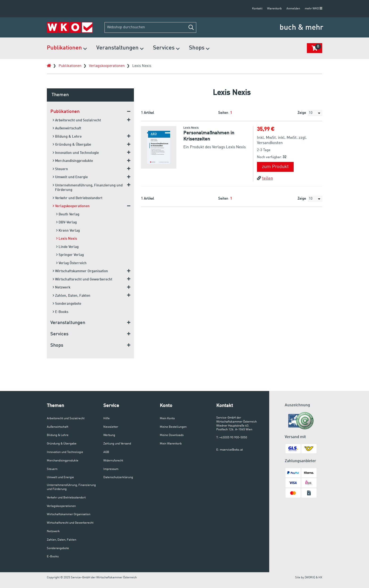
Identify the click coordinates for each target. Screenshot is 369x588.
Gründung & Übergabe (72, 145)
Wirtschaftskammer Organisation (80, 271)
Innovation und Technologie (76, 153)
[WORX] (310, 578)
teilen (265, 178)
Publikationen (67, 48)
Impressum (111, 469)
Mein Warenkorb (171, 444)
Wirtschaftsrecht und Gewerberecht (82, 279)
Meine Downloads (172, 435)
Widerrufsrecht (113, 461)
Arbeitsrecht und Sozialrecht (77, 120)
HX (320, 578)
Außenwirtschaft (67, 128)
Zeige (310, 113)
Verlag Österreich (71, 263)
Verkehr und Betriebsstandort (78, 198)
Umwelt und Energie (70, 177)
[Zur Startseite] (70, 27)
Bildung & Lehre (67, 137)
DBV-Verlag (66, 222)
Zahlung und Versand (117, 444)
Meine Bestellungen (173, 427)
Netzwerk (62, 287)
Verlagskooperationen (107, 66)
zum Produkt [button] (275, 167)
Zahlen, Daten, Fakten (72, 296)
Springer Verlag (70, 255)
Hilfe (106, 418)
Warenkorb (274, 9)
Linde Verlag (67, 247)
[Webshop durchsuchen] (150, 27)
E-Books (60, 312)
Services (166, 48)
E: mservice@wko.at (230, 450)
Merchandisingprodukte (73, 161)
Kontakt (257, 9)
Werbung (109, 435)
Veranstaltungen (120, 48)
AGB (106, 452)
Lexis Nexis (142, 66)
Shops (199, 48)
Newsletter (111, 427)
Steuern (60, 169)
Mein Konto (167, 418)
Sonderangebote (67, 304)
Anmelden (293, 9)
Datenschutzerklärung (118, 477)
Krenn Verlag (68, 231)
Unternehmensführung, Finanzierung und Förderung (88, 188)
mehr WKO (313, 9)
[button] (191, 27)
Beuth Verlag (68, 214)
